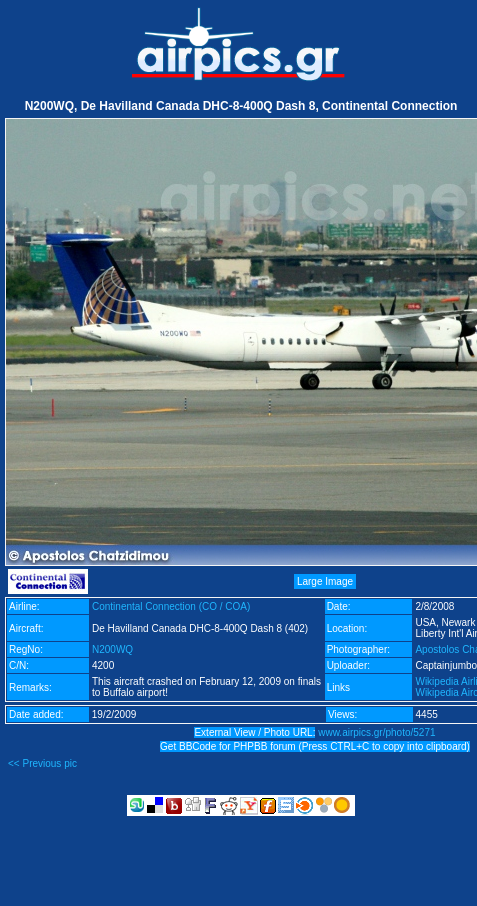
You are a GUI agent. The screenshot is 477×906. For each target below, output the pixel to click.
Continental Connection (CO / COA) (171, 606)
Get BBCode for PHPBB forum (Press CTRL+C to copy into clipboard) (315, 746)
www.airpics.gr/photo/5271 (376, 732)
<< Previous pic (42, 763)
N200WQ (112, 649)
